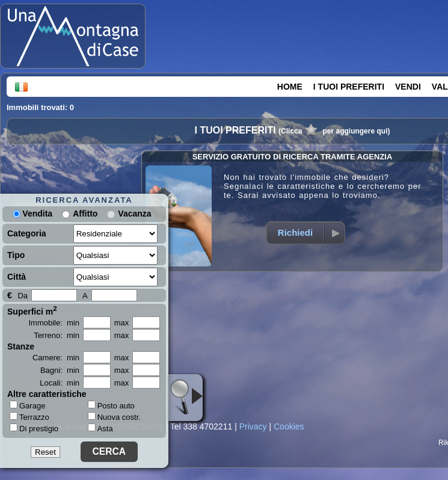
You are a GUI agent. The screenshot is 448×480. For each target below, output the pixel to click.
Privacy (253, 426)
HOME (290, 87)
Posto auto (111, 406)
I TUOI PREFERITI (349, 87)
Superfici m (32, 310)
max (122, 323)
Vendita (32, 214)
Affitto (85, 214)
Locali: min (60, 383)
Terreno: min (57, 335)
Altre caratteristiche (47, 394)
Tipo (16, 255)
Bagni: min (60, 370)
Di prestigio (34, 428)
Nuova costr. (114, 417)
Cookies (289, 426)
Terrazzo (29, 417)
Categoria (27, 233)
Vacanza (134, 214)
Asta (100, 429)
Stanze (21, 346)
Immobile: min (54, 323)
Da (23, 296)
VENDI (408, 87)
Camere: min (56, 358)
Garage (27, 405)
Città (17, 277)
